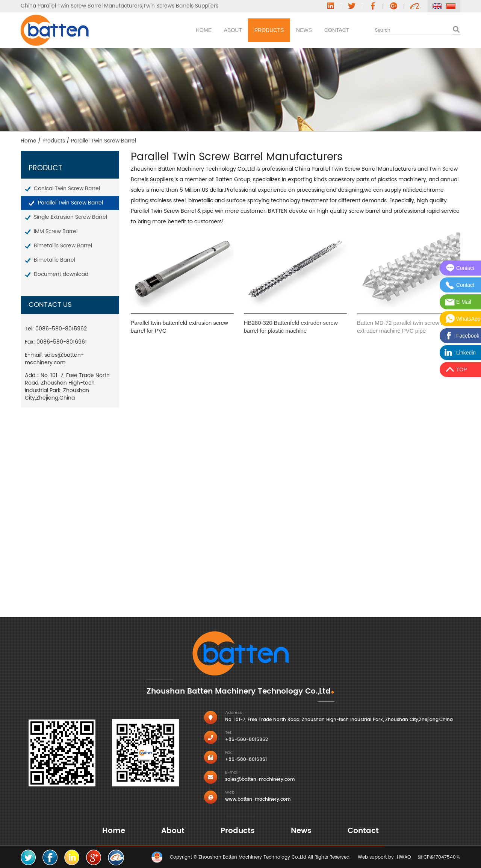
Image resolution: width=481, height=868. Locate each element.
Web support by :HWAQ (384, 857)
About (184, 30)
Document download (61, 274)
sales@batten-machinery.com (54, 359)
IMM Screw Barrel (56, 231)
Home (141, 30)
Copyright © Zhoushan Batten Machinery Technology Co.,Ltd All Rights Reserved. (260, 857)
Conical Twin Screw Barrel (67, 189)
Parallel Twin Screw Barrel (70, 203)
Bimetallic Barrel (54, 260)
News (283, 30)
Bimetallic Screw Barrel (63, 246)
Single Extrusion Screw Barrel (70, 217)
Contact (330, 30)
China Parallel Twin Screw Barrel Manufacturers (81, 6)
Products (234, 30)
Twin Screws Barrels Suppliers (181, 6)
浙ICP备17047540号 (439, 857)
